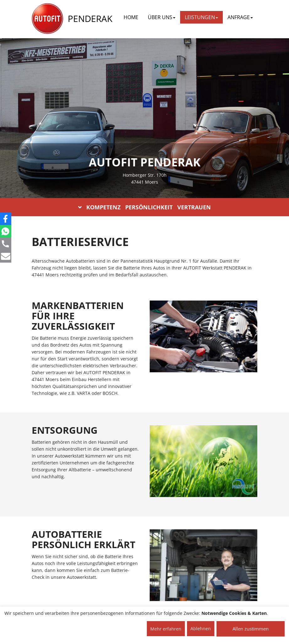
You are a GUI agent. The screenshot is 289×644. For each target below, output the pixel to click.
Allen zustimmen (251, 629)
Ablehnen (201, 628)
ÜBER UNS (162, 17)
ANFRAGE (240, 17)
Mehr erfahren (166, 629)
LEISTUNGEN (201, 17)
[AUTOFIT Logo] (47, 19)
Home (131, 17)
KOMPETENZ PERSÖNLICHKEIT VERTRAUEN (144, 207)
